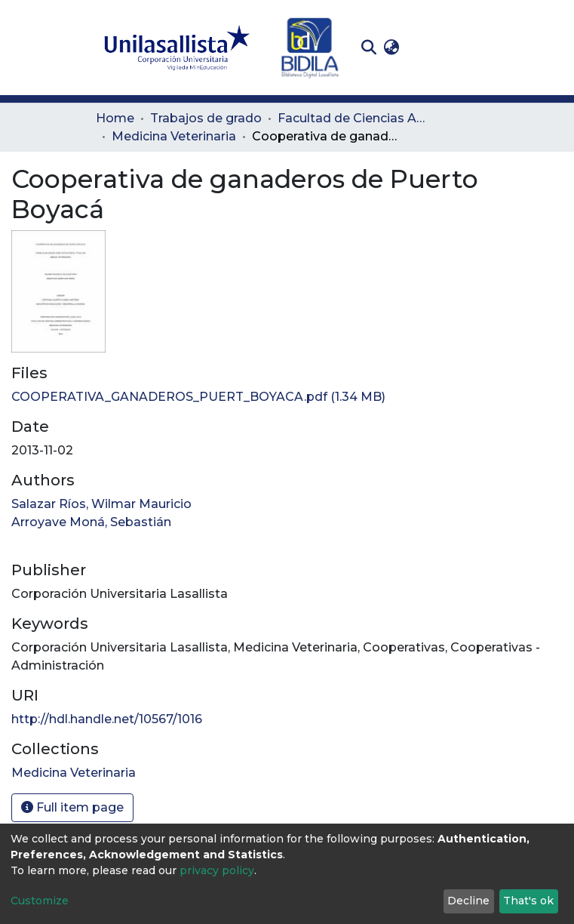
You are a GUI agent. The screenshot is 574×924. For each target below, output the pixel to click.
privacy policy (217, 870)
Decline (468, 901)
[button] (392, 48)
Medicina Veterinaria (174, 136)
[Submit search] (369, 48)
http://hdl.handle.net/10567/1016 (107, 719)
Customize (40, 901)
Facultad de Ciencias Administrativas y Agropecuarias (353, 118)
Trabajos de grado (206, 118)
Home (115, 118)
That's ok (528, 901)
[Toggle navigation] (468, 48)
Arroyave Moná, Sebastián (91, 522)
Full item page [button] (72, 807)
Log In (427, 47)
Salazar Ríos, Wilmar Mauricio (101, 504)
